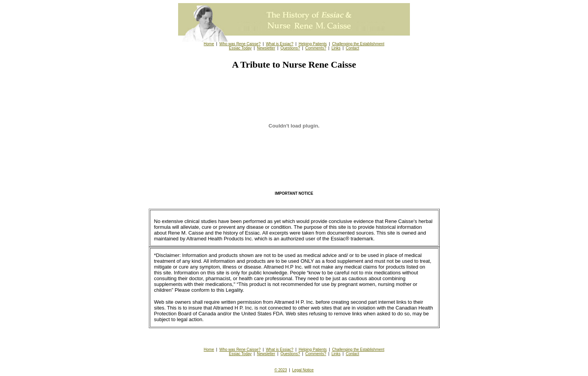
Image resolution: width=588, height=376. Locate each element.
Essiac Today (240, 48)
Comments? (316, 48)
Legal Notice (303, 370)
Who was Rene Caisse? (240, 44)
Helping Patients (313, 44)
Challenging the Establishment (358, 44)
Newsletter (266, 48)
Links (336, 48)
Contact (352, 48)
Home (209, 44)
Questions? (290, 48)
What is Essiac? (280, 44)
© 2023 (280, 370)
